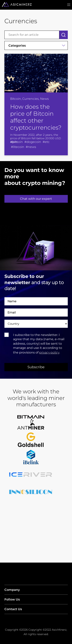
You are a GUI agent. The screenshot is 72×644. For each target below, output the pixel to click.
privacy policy (49, 352)
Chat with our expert (36, 199)
